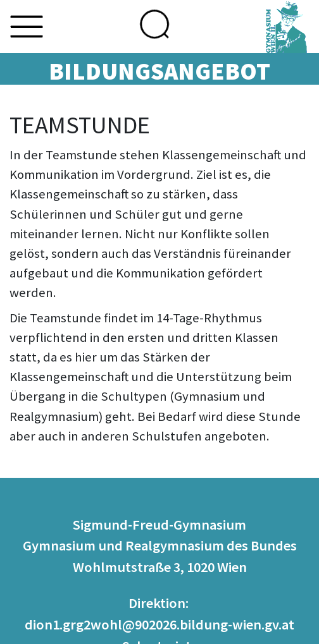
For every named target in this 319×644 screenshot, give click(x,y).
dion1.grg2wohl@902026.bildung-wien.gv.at (159, 624)
